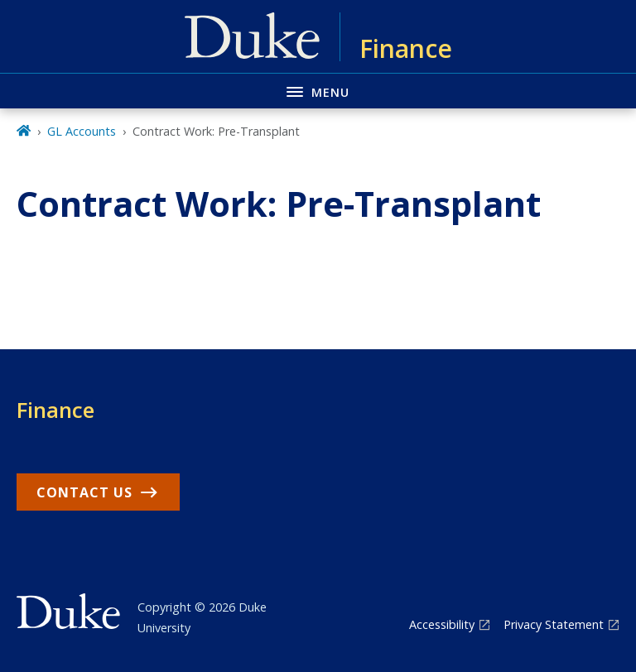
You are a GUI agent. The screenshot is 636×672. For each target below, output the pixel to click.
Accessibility (442, 624)
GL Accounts (82, 131)
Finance (55, 410)
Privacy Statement (554, 624)
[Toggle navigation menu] (318, 91)
